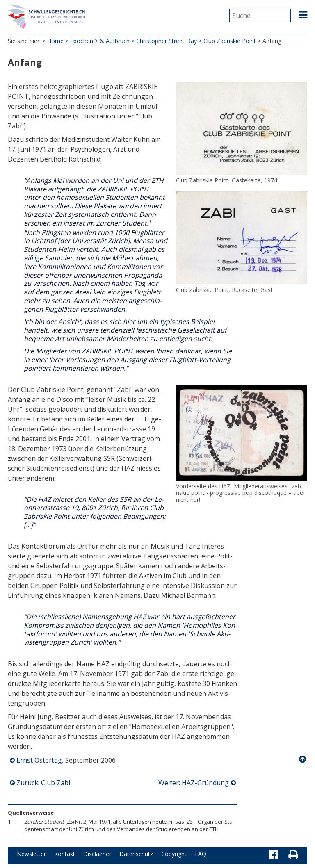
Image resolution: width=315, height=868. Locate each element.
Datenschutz (136, 854)
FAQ (201, 854)
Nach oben (303, 759)
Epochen (82, 41)
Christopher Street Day (167, 41)
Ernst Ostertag (39, 760)
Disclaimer (97, 854)
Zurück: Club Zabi (43, 783)
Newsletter (31, 854)
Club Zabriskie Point (230, 41)
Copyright (174, 854)
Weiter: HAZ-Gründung (194, 783)
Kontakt (65, 854)
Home (55, 41)
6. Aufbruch (115, 41)
